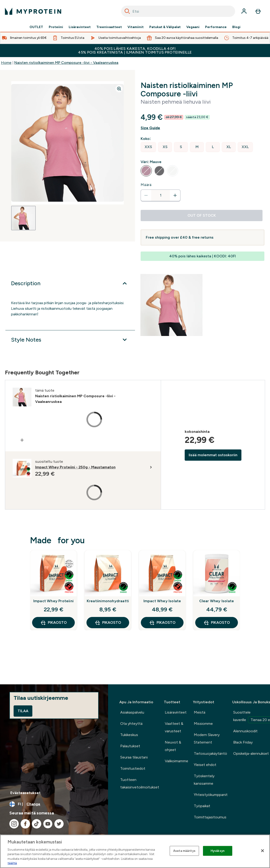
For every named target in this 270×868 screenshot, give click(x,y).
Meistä (200, 712)
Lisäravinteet (80, 27)
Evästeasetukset (25, 793)
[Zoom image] (119, 89)
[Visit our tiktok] (37, 824)
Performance (216, 27)
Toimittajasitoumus (210, 817)
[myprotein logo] (33, 11)
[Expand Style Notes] (70, 340)
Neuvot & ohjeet (173, 746)
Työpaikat (202, 806)
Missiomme (203, 724)
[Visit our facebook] (25, 824)
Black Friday (243, 742)
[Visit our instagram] (14, 824)
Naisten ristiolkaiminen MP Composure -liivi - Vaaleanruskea (66, 63)
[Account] (244, 11)
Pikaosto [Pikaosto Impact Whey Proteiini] (54, 623)
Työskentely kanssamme (204, 780)
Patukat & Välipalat (165, 27)
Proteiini (56, 27)
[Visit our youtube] (48, 824)
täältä (12, 863)
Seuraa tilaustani (134, 757)
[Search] (127, 11)
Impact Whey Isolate (162, 601)
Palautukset (130, 746)
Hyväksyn (218, 851)
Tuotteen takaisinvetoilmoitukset (140, 783)
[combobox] (178, 11)
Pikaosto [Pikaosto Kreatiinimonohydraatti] (108, 623)
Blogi (236, 27)
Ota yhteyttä (131, 724)
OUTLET (36, 27)
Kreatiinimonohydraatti (108, 601)
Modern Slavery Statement (207, 739)
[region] (135, 851)
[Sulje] (262, 851)
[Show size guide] (202, 128)
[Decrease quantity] (146, 195)
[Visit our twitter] (59, 824)
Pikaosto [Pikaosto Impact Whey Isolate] (162, 623)
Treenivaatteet (109, 27)
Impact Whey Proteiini (53, 601)
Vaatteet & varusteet (174, 727)
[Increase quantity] (175, 195)
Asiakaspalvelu (132, 712)
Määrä (146, 185)
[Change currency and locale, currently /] (54, 804)
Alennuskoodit (245, 731)
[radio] (148, 147)
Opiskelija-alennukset (251, 753)
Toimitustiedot (133, 768)
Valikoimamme (176, 761)
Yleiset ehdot (205, 765)
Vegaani (193, 27)
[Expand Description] (70, 283)
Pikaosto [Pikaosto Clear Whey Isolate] (217, 623)
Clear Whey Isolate (217, 601)
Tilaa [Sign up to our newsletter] (23, 711)
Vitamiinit (136, 27)
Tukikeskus (129, 735)
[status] (161, 195)
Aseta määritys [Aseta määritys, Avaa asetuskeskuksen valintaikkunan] (184, 851)
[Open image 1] (23, 218)
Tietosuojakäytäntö (210, 753)
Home (6, 63)
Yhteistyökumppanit (211, 795)
